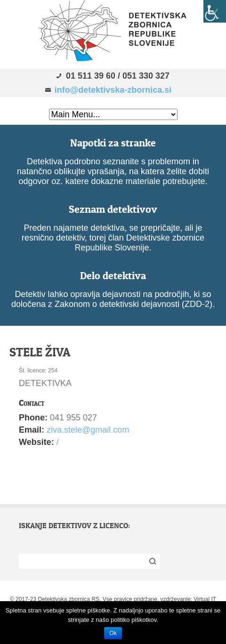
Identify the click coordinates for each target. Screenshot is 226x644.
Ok (113, 633)
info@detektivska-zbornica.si (113, 90)
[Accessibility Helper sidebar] (215, 11)
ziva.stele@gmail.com (88, 430)
